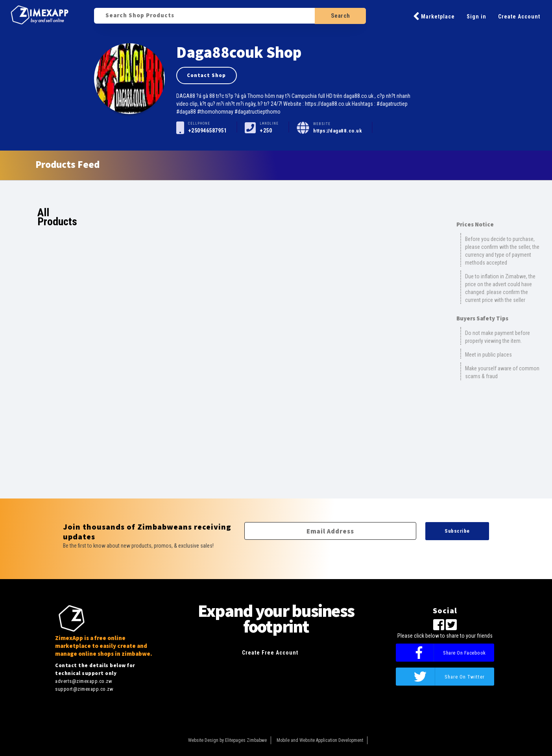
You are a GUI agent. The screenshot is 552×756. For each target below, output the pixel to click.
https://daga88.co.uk (338, 131)
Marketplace (434, 16)
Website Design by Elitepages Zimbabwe (227, 740)
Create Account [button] (519, 17)
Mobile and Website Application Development (320, 740)
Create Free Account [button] (270, 653)
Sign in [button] (476, 17)
